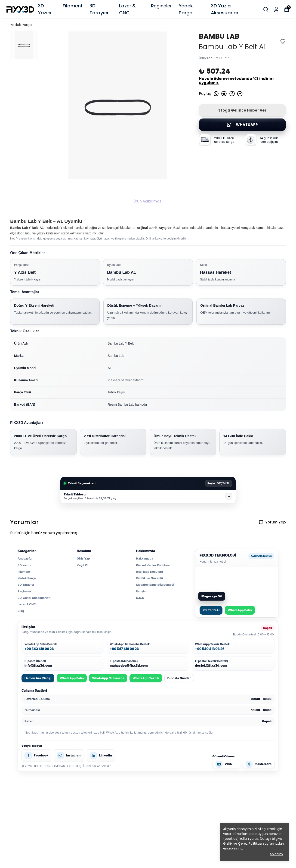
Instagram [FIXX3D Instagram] (69, 756)
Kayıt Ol (82, 565)
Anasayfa (25, 558)
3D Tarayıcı (99, 9)
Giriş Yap (83, 558)
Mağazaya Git (212, 596)
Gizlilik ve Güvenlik (150, 578)
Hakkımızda (145, 558)
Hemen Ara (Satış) (38, 678)
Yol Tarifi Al (211, 610)
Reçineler (161, 6)
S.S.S (140, 598)
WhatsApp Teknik (146, 678)
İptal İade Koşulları (150, 572)
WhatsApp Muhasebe (108, 678)
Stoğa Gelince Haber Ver (242, 110)
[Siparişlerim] (276, 9)
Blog (21, 611)
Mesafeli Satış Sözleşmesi (155, 585)
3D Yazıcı (45, 9)
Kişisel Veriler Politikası (153, 565)
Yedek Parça (186, 9)
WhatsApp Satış (240, 610)
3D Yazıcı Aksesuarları (225, 9)
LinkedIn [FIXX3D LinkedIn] (101, 756)
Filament (73, 6)
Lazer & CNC (128, 9)
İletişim (141, 591)
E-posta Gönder (179, 678)
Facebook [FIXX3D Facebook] (36, 756)
